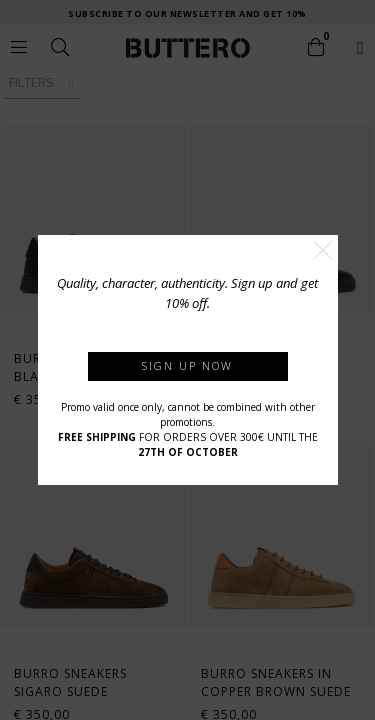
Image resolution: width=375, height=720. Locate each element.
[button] (323, 250)
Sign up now (187, 365)
